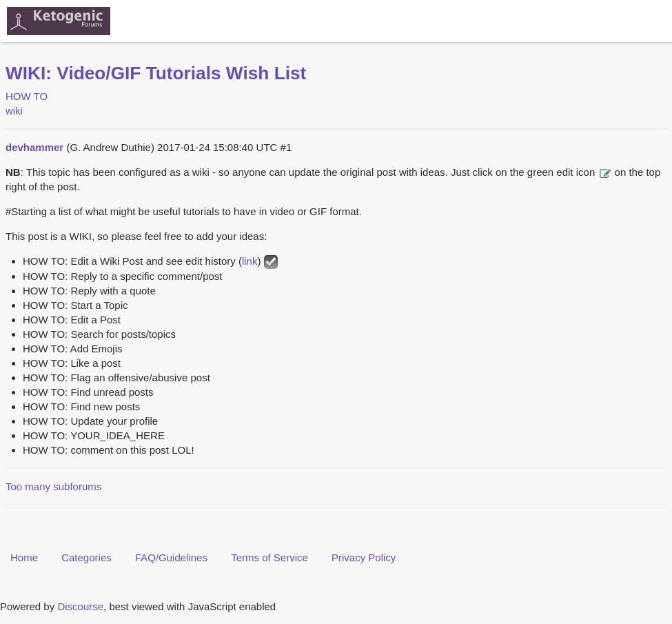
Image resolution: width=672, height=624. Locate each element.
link (250, 261)
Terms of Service (269, 557)
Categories (86, 557)
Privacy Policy (364, 557)
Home (24, 557)
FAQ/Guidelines (171, 557)
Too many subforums (53, 486)
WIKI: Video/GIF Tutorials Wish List (156, 73)
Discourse (80, 606)
